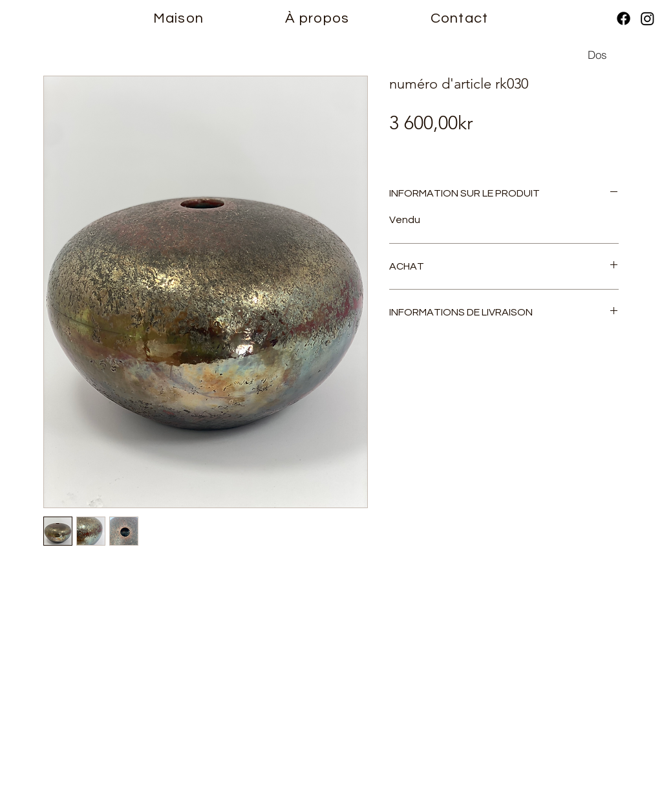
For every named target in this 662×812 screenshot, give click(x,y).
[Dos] (597, 54)
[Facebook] (624, 18)
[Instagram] (647, 18)
